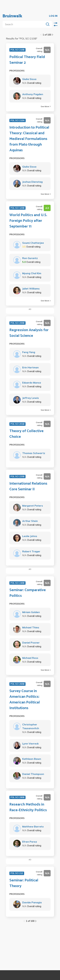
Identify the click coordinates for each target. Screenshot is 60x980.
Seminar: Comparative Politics (28, 593)
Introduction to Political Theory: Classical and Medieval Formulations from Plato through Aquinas (29, 139)
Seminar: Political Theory (24, 883)
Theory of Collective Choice (26, 434)
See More (46, 106)
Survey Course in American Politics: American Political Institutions (25, 700)
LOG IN (53, 16)
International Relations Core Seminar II (28, 487)
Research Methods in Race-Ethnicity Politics (28, 807)
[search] (24, 24)
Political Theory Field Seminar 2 (27, 60)
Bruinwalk (12, 16)
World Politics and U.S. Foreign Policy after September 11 (28, 221)
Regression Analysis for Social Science (29, 333)
